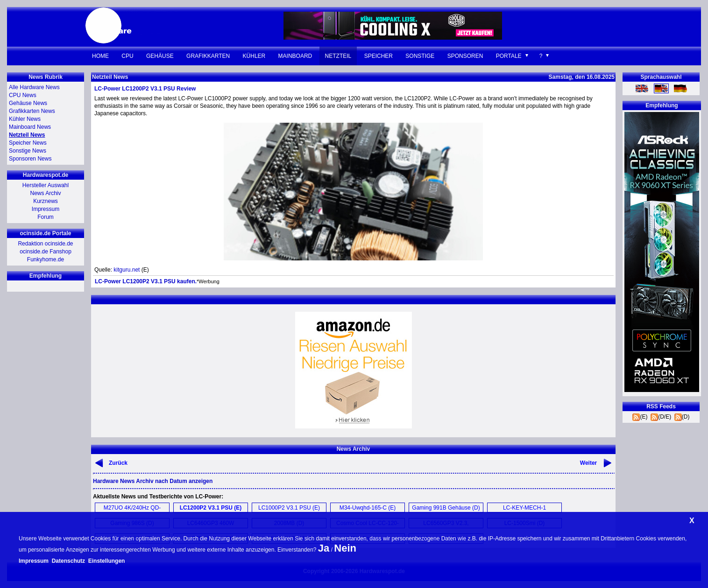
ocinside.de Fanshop (46, 252)
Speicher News (28, 143)
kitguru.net (127, 270)
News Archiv (45, 193)
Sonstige (420, 56)
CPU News (23, 95)
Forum (46, 217)
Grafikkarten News (32, 111)
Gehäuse (160, 56)
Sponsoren (465, 56)
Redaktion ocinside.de (45, 244)
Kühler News (25, 119)
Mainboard (295, 56)
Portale (509, 56)
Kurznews (46, 201)
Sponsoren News (30, 159)
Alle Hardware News (34, 87)
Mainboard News (30, 127)
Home (100, 56)
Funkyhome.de (46, 259)
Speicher (379, 56)
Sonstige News (28, 151)
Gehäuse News (28, 103)
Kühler (254, 56)
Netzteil (338, 56)
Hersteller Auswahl (46, 185)
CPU (127, 56)
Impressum (46, 209)
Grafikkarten (208, 56)
